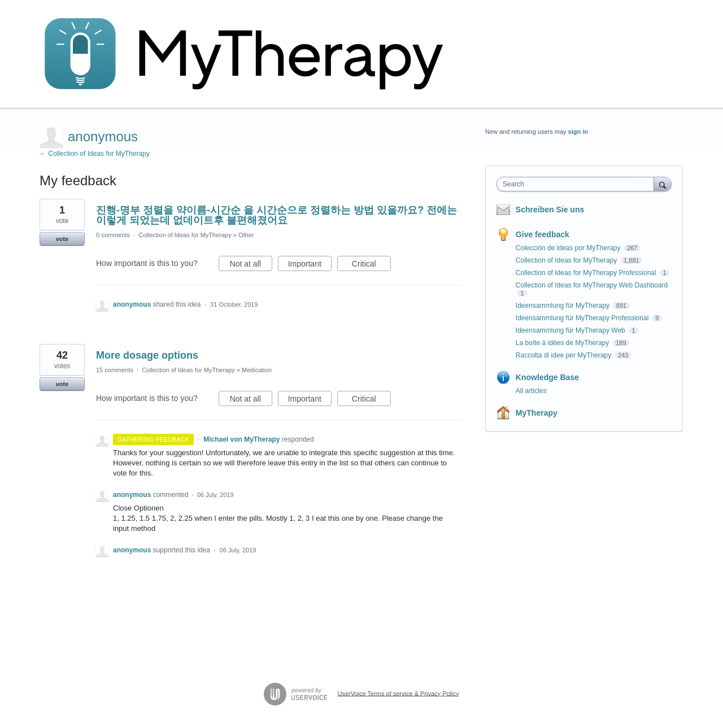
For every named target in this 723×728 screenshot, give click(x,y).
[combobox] (578, 184)
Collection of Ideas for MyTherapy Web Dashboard (592, 285)
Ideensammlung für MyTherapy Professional (583, 318)
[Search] (663, 184)
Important (310, 265)
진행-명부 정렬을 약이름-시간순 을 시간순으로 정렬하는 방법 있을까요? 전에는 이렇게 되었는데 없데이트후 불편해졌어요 (276, 215)
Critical (371, 265)
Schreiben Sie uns (550, 210)
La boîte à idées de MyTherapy (563, 343)
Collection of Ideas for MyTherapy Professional (587, 273)
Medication (257, 370)
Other (246, 235)
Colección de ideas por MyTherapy (569, 248)
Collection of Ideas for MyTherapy (185, 235)
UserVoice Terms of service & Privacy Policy (398, 693)
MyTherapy (537, 413)
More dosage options (147, 355)
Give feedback (543, 234)
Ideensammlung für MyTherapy (563, 306)
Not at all (251, 265)
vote (62, 239)
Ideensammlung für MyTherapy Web (571, 330)
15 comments (115, 370)
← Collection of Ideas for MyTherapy (95, 154)
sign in (578, 132)
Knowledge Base (547, 377)
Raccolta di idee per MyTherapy (565, 355)
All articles (531, 391)
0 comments (113, 235)
